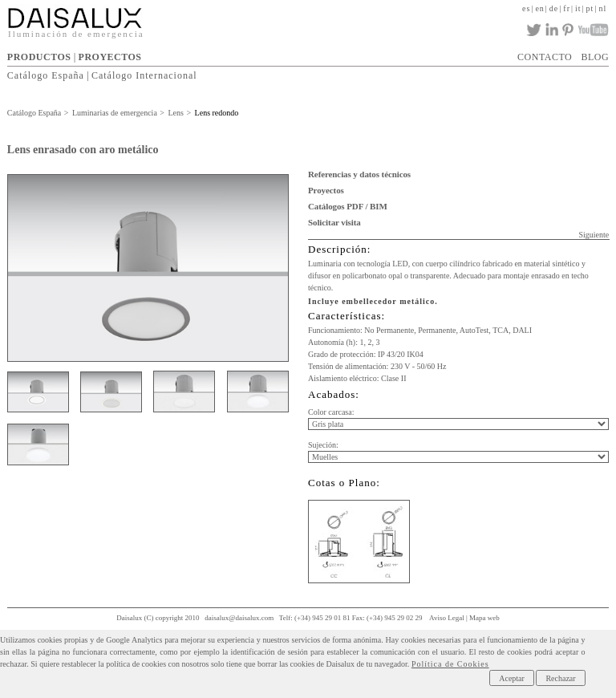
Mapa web (484, 618)
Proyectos (326, 190)
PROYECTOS (110, 57)
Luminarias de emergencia (115, 113)
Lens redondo (217, 113)
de (554, 8)
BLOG (595, 57)
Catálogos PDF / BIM (348, 206)
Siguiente (594, 235)
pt (590, 8)
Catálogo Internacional (144, 75)
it (578, 8)
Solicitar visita (334, 222)
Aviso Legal (447, 618)
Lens (175, 113)
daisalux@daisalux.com (239, 618)
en (539, 8)
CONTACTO (545, 57)
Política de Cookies (450, 664)
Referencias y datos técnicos (359, 174)
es (526, 8)
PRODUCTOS (39, 57)
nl (602, 8)
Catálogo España (46, 75)
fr (567, 8)
